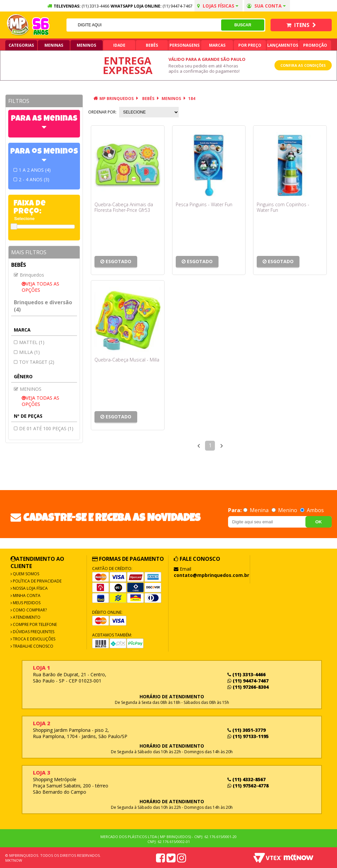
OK (319, 522)
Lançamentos (283, 45)
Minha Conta (26, 595)
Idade (119, 45)
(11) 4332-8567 (246, 779)
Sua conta (266, 6)
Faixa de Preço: (30, 208)
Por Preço (250, 45)
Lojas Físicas (218, 6)
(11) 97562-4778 (248, 786)
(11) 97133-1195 (248, 736)
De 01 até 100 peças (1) (46, 428)
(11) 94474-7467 (178, 6)
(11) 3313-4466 (246, 674)
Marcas (217, 45)
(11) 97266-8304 (248, 687)
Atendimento (26, 617)
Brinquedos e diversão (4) (43, 306)
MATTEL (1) (32, 342)
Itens (301, 25)
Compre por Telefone (34, 624)
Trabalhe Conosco (33, 646)
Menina (257, 510)
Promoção (315, 45)
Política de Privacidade (37, 581)
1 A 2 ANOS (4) (35, 170)
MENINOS (171, 99)
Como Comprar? (29, 610)
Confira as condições (303, 65)
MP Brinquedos (117, 99)
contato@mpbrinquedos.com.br (211, 575)
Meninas (54, 45)
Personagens (184, 45)
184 (192, 99)
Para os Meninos (44, 152)
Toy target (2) (37, 362)
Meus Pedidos (26, 603)
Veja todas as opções (40, 287)
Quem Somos (26, 574)
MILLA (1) (29, 352)
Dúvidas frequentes (33, 632)
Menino (285, 510)
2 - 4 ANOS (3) (34, 179)
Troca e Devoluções (34, 639)
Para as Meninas (44, 119)
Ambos (312, 510)
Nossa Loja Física (30, 588)
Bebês (152, 45)
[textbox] (144, 25)
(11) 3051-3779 (246, 730)
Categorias (21, 45)
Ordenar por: (102, 112)
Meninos (86, 45)
